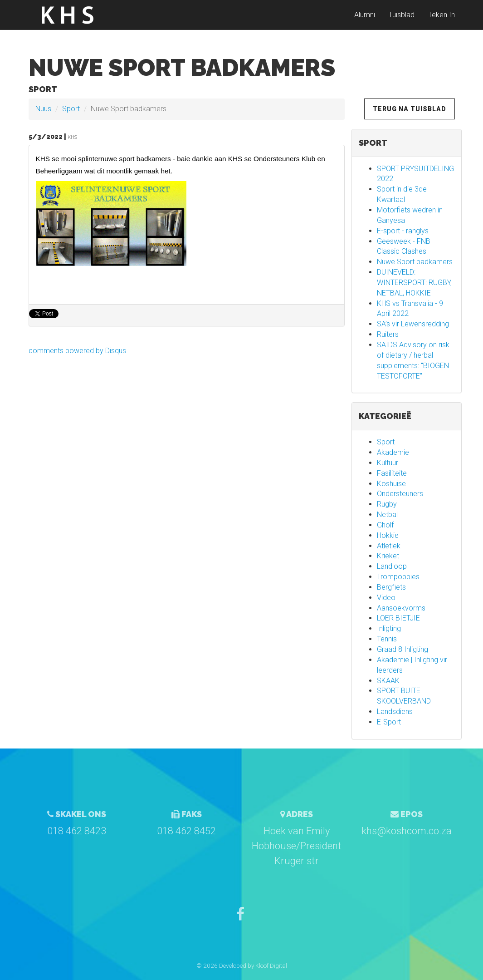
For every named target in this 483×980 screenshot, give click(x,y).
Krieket (388, 556)
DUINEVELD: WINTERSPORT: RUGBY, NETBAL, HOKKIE (414, 283)
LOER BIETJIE (398, 618)
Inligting (389, 628)
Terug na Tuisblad (410, 109)
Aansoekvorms (401, 608)
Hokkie (388, 535)
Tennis (387, 639)
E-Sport (389, 722)
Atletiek (389, 546)
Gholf (385, 525)
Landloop (392, 566)
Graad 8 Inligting (402, 649)
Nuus (43, 109)
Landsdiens (395, 712)
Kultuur (388, 463)
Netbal (387, 515)
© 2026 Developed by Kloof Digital (242, 965)
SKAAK (388, 681)
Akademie (393, 452)
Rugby (387, 504)
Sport (71, 109)
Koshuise (391, 484)
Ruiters (388, 334)
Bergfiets (391, 587)
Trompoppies (398, 577)
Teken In (442, 18)
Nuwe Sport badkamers (415, 262)
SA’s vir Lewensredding (413, 324)
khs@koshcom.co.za (407, 831)
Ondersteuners (400, 494)
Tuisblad (402, 18)
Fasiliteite (392, 473)
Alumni (365, 18)
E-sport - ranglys (403, 231)
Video (386, 598)
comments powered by (77, 351)
